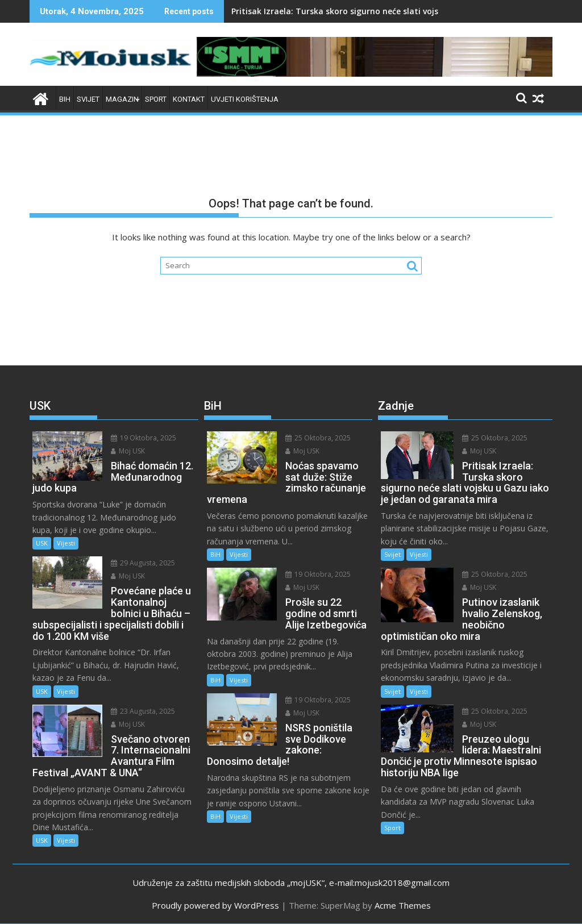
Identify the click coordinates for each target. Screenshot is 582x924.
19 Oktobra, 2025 (144, 438)
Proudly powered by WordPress (215, 905)
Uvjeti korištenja (245, 99)
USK (42, 543)
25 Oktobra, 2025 (318, 438)
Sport (156, 99)
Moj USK (128, 451)
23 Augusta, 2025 (143, 711)
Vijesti (66, 543)
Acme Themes (403, 905)
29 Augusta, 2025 (143, 563)
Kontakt (189, 99)
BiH (65, 99)
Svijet (88, 99)
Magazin (122, 99)
